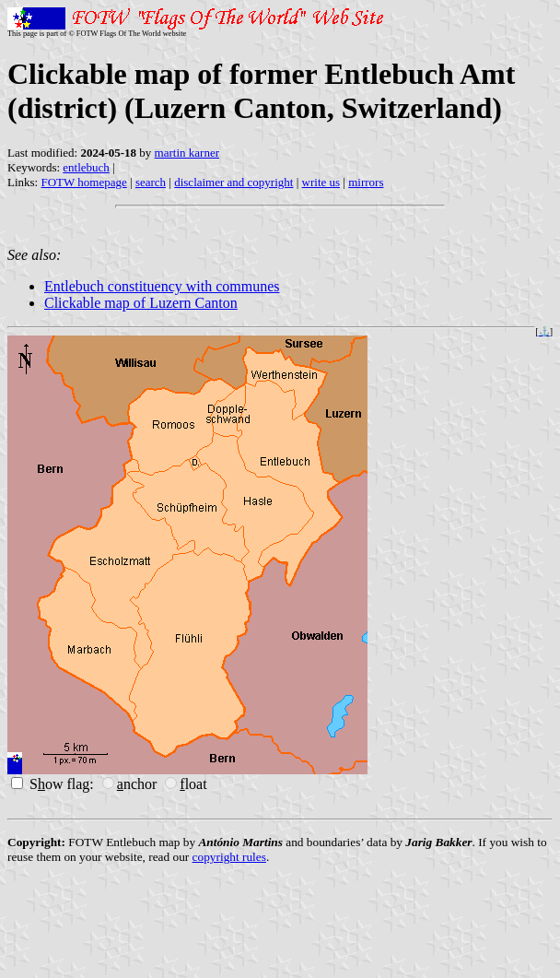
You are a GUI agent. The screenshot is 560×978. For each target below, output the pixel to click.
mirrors (366, 182)
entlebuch (86, 167)
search (151, 182)
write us (321, 182)
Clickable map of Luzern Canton (141, 303)
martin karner (187, 153)
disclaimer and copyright (233, 182)
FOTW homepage (83, 182)
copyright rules (229, 857)
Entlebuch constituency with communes (162, 286)
